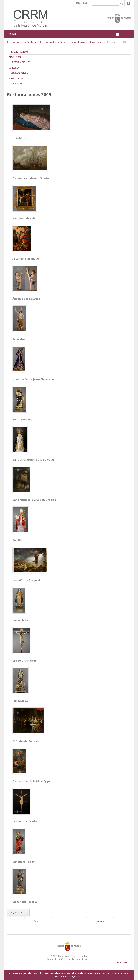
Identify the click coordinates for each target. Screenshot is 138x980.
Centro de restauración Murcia (22, 42)
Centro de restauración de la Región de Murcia (62, 42)
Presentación (18, 52)
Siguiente (100, 921)
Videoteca (16, 78)
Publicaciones (18, 73)
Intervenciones (96, 42)
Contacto (16, 84)
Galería (14, 68)
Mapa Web (123, 962)
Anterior (38, 921)
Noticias (15, 57)
